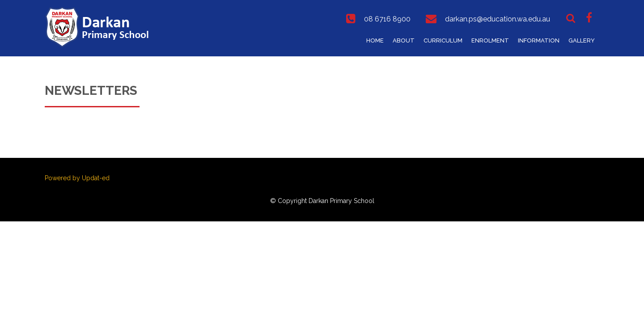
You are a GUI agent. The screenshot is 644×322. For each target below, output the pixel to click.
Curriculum (443, 40)
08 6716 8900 (387, 19)
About (404, 40)
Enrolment (490, 40)
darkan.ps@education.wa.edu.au (498, 19)
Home (375, 40)
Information (539, 40)
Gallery (582, 40)
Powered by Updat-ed (77, 178)
